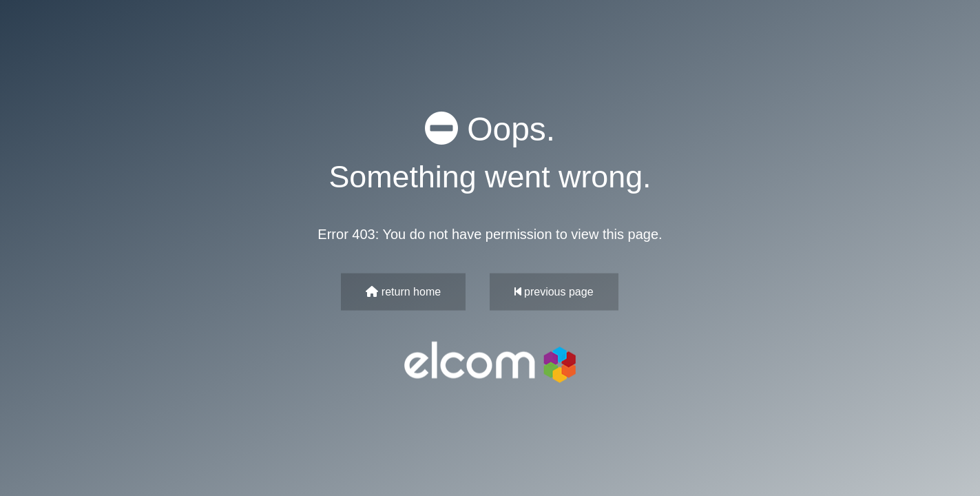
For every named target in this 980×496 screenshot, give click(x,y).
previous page (554, 291)
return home (403, 291)
